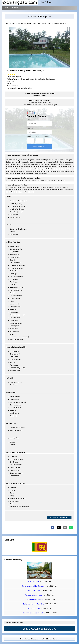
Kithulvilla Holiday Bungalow (34, 604)
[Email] (65, 528)
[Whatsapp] (71, 528)
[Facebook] (53, 528)
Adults (37, 137)
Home (7, 8)
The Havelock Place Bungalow (34, 613)
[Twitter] (59, 528)
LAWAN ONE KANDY (34, 591)
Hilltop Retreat (34, 582)
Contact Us (15, 8)
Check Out (30, 128)
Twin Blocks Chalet (34, 608)
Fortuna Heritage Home (34, 595)
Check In (29, 120)
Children (47, 137)
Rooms (29, 137)
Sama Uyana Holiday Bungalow (34, 586)
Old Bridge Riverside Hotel (34, 599)
